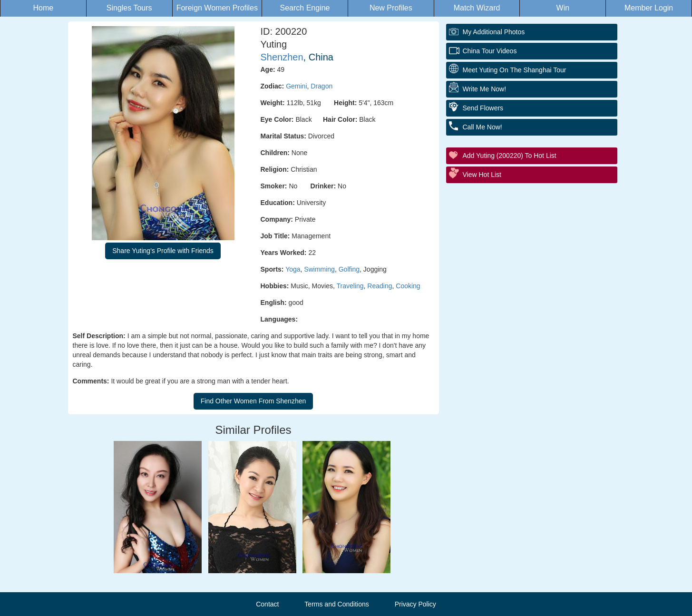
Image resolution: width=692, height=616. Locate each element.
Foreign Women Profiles (217, 8)
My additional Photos (494, 32)
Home (44, 8)
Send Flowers (483, 108)
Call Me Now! (482, 127)
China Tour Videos (490, 51)
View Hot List (482, 175)
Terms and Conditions (336, 604)
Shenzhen (282, 57)
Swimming (319, 269)
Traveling (350, 286)
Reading (380, 286)
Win (563, 8)
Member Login (649, 8)
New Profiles (391, 8)
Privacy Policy (415, 604)
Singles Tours (129, 8)
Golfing (349, 269)
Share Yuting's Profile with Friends (163, 251)
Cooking (408, 286)
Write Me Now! (485, 89)
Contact (267, 604)
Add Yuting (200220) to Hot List (510, 156)
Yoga (293, 269)
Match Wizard (477, 8)
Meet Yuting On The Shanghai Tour (515, 70)
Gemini (296, 86)
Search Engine (305, 8)
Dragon (322, 86)
